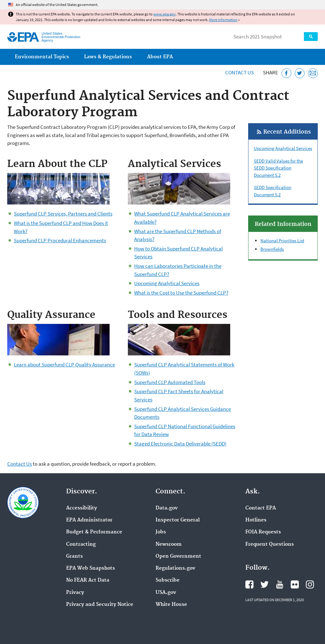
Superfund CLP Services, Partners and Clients (63, 214)
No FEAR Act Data (88, 580)
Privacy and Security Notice (100, 605)
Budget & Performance (94, 532)
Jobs (161, 532)
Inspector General (178, 520)
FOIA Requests (263, 532)
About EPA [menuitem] (160, 57)
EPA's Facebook (249, 584)
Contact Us (239, 72)
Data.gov (167, 508)
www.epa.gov (165, 14)
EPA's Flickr (295, 584)
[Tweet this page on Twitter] (300, 73)
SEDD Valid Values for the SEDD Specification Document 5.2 (278, 168)
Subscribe (168, 580)
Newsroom (169, 544)
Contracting (81, 544)
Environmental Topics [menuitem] (42, 57)
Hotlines (256, 520)
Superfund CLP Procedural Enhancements (60, 240)
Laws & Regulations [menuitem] (108, 57)
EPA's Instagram (310, 584)
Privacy (75, 593)
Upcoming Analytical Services (167, 283)
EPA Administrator (89, 520)
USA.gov (166, 593)
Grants (74, 556)
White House (171, 605)
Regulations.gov (175, 568)
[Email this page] (313, 73)
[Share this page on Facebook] (286, 73)
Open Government (178, 556)
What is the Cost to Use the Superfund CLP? (181, 293)
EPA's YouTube (280, 584)
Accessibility (82, 508)
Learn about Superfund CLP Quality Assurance (64, 365)
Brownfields (272, 249)
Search (311, 37)
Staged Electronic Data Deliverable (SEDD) (180, 444)
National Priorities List (282, 241)
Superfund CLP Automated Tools (170, 382)
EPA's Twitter (265, 584)
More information (223, 20)
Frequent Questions (270, 544)
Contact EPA (261, 508)
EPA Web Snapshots (91, 568)
